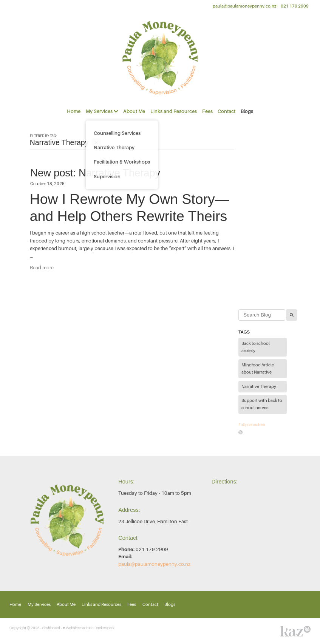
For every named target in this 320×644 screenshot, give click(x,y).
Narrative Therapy (259, 387)
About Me (134, 111)
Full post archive (252, 425)
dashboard (51, 628)
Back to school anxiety (256, 347)
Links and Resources (174, 111)
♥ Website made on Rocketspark (89, 628)
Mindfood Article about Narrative (258, 369)
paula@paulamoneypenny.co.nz (244, 6)
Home (74, 111)
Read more (42, 268)
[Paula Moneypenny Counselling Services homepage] (160, 58)
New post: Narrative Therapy (95, 173)
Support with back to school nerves (262, 404)
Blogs (247, 111)
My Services (102, 111)
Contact (226, 111)
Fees (207, 111)
